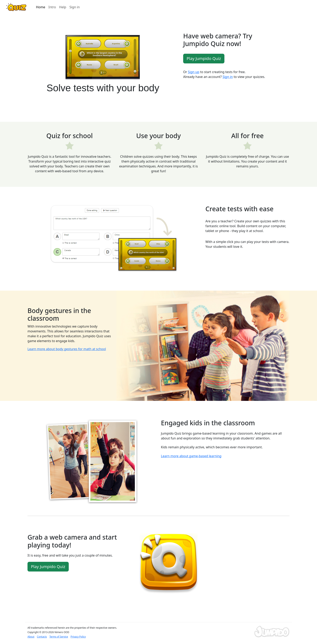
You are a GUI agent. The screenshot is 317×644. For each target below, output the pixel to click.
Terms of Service (59, 637)
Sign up (194, 72)
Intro (52, 7)
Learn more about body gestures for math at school (67, 349)
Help (63, 7)
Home (41, 7)
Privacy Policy (78, 637)
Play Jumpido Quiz (204, 58)
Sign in (74, 7)
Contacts (42, 637)
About (31, 637)
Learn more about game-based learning (191, 456)
